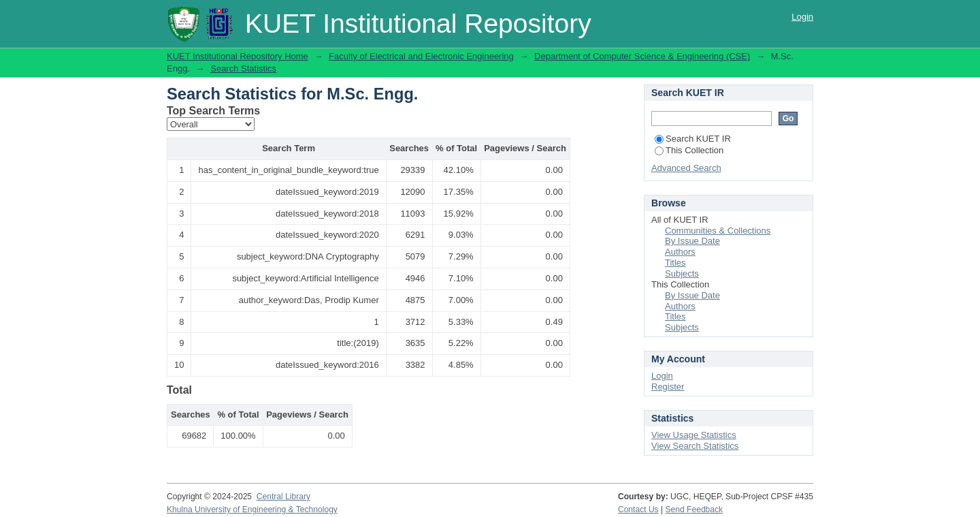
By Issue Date (692, 241)
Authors (680, 252)
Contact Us (638, 510)
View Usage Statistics (694, 435)
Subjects (682, 273)
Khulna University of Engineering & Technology (252, 510)
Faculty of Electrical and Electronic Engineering (421, 56)
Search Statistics (243, 68)
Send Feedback (695, 510)
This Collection (689, 150)
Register (668, 387)
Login (802, 17)
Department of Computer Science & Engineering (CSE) (642, 56)
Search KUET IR (693, 139)
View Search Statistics (695, 446)
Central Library (283, 497)
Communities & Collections (718, 231)
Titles (675, 263)
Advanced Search (686, 168)
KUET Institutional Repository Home (238, 56)
